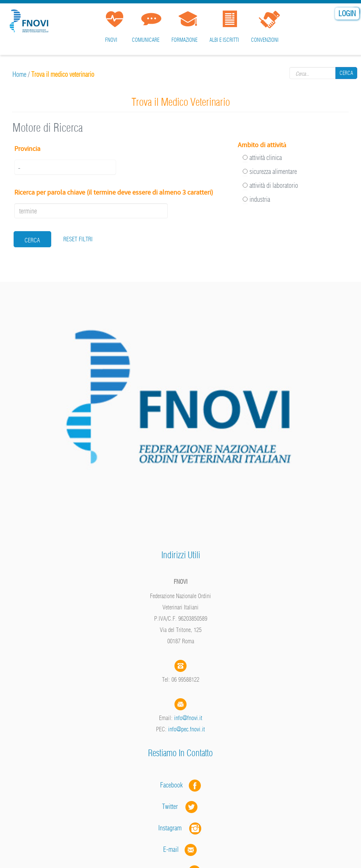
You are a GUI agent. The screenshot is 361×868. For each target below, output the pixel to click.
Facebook (174, 785)
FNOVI (111, 40)
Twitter (180, 806)
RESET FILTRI (78, 239)
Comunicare (146, 40)
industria (260, 199)
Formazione (184, 40)
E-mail (171, 849)
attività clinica (266, 158)
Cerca (346, 73)
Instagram (180, 828)
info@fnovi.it (188, 718)
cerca (32, 240)
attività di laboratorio (274, 185)
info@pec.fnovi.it (187, 729)
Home (19, 74)
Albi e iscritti (224, 40)
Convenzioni (265, 40)
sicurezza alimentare (273, 171)
